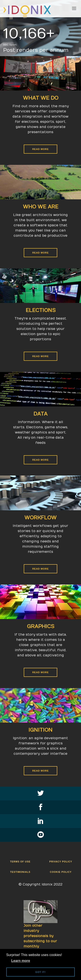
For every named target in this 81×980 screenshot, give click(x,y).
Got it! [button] (40, 972)
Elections (41, 310)
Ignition (40, 730)
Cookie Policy (61, 872)
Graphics (41, 626)
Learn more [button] (21, 961)
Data (40, 414)
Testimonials (20, 872)
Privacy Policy (61, 862)
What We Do (41, 98)
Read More (40, 149)
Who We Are (41, 207)
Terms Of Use (20, 862)
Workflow (40, 518)
